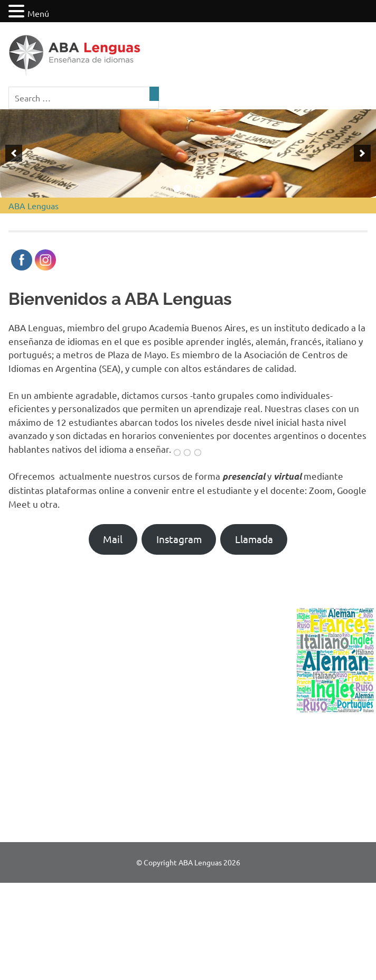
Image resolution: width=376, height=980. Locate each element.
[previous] (14, 153)
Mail (113, 539)
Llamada (254, 539)
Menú (38, 13)
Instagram (179, 539)
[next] (362, 153)
